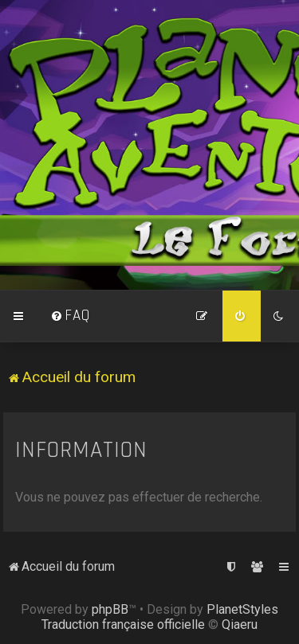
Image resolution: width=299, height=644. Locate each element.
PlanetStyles (242, 609)
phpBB (110, 609)
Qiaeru (240, 624)
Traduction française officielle (123, 624)
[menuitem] (70, 316)
